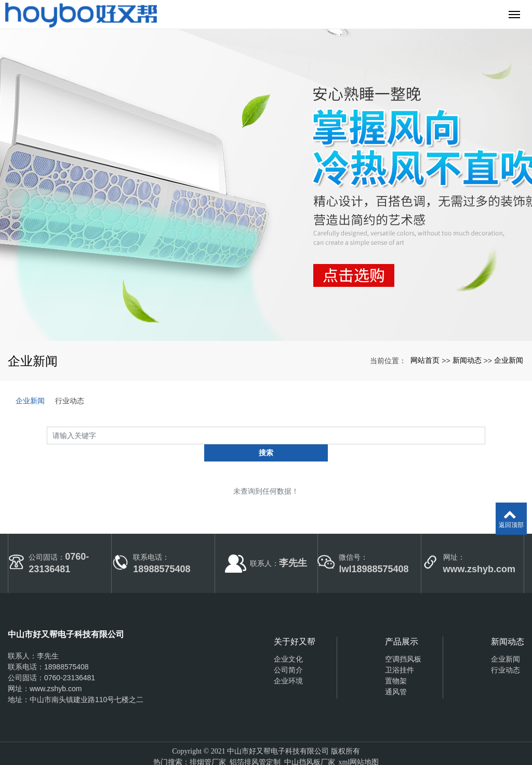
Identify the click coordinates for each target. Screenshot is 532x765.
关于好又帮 (295, 624)
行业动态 (70, 401)
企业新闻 (509, 360)
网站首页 (425, 360)
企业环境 (288, 663)
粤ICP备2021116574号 (266, 756)
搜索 (485, 435)
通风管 (396, 674)
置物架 (396, 663)
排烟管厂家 (208, 745)
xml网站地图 (359, 745)
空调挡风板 (403, 641)
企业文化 (288, 641)
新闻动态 (467, 360)
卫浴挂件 (400, 652)
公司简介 (288, 652)
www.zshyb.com (56, 671)
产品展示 (402, 624)
